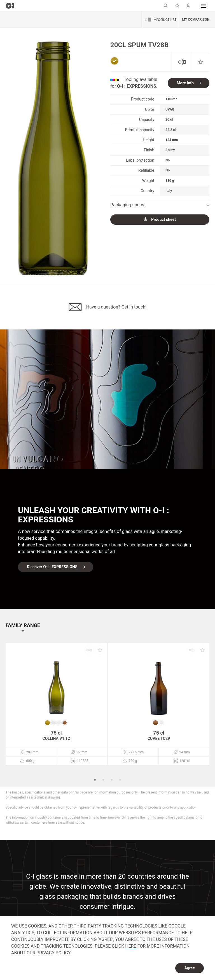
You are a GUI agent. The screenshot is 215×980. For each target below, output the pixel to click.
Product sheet (160, 219)
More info (185, 83)
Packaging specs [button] (160, 205)
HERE (131, 946)
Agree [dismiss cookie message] (190, 968)
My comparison (196, 20)
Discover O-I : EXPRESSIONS (52, 567)
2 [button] (103, 780)
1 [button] (95, 780)
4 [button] (120, 780)
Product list (160, 19)
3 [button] (112, 780)
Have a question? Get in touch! (108, 307)
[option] (53, 159)
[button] (204, 6)
